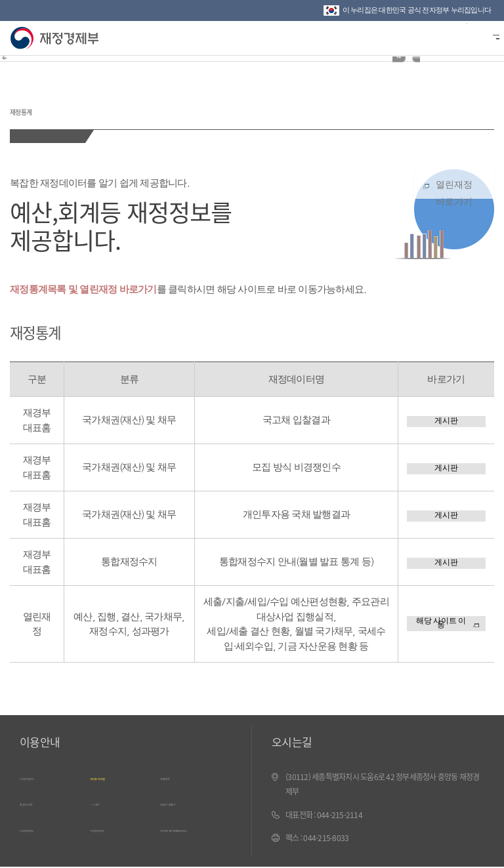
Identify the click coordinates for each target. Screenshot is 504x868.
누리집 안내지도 (49, 825)
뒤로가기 (17, 72)
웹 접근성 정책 (46, 800)
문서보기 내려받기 (193, 800)
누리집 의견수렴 (119, 825)
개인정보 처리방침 (123, 777)
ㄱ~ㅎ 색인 (110, 800)
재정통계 (52, 104)
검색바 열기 (461, 37)
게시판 (446, 420)
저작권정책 (180, 777)
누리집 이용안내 (49, 777)
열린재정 (454, 207)
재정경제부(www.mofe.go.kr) (57, 38)
